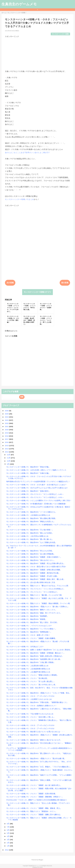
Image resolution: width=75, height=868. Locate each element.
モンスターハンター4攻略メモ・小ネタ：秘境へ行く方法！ (28, 635)
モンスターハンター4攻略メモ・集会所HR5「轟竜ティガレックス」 (32, 610)
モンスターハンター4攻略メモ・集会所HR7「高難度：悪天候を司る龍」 (33, 573)
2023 (7, 420)
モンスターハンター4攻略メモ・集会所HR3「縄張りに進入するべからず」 (34, 740)
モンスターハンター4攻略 (60, 34)
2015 (7, 446)
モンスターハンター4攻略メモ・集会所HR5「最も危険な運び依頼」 (32, 518)
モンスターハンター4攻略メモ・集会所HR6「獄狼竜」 (27, 619)
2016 (7, 442)
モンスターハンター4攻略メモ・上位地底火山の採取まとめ (28, 515)
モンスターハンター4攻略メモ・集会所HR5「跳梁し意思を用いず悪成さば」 (35, 656)
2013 (7, 452)
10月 (9, 461)
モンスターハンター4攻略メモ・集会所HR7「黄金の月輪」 (28, 467)
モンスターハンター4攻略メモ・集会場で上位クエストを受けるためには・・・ (36, 732)
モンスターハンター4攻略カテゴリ (37, 292)
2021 (7, 426)
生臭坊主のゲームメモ (19, 4)
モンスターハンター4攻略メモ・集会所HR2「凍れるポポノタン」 (31, 560)
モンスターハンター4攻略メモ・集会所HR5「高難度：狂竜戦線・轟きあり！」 (36, 653)
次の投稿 (10, 283)
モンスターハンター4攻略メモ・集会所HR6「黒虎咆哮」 (27, 616)
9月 (8, 464)
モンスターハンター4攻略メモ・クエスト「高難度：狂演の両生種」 (31, 794)
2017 (7, 439)
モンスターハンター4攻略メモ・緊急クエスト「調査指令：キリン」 (31, 811)
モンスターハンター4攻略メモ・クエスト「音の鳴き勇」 (27, 678)
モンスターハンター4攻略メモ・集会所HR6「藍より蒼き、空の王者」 (32, 622)
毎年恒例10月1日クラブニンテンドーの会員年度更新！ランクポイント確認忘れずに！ (38, 482)
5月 (8, 833)
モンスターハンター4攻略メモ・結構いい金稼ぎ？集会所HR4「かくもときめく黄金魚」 (39, 650)
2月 (8, 843)
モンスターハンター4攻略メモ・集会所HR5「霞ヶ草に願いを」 (30, 539)
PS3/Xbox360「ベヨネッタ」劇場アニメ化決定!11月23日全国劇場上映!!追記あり (37, 800)
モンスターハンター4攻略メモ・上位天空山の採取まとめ (27, 536)
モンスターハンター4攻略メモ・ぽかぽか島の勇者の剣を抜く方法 (31, 582)
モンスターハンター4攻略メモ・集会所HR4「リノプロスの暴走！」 (32, 629)
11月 (9, 458)
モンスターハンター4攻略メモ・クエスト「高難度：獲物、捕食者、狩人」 (34, 808)
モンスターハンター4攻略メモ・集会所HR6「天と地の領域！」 (30, 530)
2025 (7, 414)
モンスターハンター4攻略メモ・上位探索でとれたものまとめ (29, 699)
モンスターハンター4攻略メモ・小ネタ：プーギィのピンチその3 (30, 725)
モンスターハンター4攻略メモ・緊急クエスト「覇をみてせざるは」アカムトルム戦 (37, 586)
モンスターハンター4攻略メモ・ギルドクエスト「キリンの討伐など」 (32, 592)
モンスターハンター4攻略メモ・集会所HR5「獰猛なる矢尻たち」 (31, 522)
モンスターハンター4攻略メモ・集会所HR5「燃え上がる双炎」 (30, 533)
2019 (7, 433)
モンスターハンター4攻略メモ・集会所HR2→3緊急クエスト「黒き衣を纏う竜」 (36, 758)
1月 (8, 846)
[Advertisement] (37, 53)
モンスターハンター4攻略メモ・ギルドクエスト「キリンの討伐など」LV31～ (35, 497)
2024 (7, 417)
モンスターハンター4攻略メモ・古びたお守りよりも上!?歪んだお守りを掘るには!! (37, 488)
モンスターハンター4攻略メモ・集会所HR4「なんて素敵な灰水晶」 (32, 542)
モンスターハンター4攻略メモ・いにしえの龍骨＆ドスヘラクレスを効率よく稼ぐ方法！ (39, 500)
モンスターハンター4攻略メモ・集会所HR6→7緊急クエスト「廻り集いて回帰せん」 (38, 607)
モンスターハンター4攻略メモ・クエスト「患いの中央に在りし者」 (31, 685)
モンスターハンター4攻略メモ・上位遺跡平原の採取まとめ (28, 672)
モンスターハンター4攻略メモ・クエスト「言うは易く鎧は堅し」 (31, 681)
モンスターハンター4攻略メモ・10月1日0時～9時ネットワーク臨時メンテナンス (36, 470)
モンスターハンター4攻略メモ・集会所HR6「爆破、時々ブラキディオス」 (34, 613)
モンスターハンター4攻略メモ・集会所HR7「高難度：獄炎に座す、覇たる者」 (36, 579)
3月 (8, 840)
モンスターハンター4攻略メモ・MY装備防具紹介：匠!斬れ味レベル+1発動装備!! (36, 504)
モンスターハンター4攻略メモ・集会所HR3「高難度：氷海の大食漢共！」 (34, 557)
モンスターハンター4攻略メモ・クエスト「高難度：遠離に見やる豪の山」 (34, 815)
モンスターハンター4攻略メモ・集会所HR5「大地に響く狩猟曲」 (31, 662)
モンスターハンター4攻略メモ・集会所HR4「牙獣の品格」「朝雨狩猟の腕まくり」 (37, 702)
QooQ (41, 867)
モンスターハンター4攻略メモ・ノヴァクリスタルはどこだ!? (29, 626)
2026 (7, 411)
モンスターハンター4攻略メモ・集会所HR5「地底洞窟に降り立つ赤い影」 (34, 659)
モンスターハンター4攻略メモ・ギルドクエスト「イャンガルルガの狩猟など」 (36, 589)
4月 (8, 836)
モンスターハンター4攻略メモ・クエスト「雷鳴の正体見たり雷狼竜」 (32, 675)
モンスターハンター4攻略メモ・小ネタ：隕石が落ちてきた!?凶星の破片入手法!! (36, 567)
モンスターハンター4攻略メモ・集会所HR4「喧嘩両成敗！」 (29, 632)
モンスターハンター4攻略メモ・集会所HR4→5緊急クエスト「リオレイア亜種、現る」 (39, 693)
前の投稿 (65, 283)
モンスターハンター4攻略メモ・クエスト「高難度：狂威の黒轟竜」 (31, 638)
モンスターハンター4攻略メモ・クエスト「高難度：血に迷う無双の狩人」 (34, 785)
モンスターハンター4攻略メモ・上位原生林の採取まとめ (27, 666)
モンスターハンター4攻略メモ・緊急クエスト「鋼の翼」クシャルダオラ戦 (34, 595)
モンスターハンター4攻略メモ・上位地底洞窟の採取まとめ (28, 669)
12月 (9, 455)
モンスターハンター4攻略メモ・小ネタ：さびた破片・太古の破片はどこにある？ (36, 485)
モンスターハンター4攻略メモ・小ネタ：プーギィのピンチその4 (30, 696)
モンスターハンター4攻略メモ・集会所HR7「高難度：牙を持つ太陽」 (32, 576)
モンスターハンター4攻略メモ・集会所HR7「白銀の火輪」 (28, 473)
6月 (8, 830)
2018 (7, 436)
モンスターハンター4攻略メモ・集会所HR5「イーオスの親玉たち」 (32, 512)
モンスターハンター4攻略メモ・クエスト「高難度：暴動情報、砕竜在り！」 (35, 797)
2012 (7, 850)
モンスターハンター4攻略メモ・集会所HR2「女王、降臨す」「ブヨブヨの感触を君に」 (39, 767)
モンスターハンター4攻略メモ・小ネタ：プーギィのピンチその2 (30, 728)
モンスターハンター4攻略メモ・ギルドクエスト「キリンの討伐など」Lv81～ (35, 494)
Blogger (41, 860)
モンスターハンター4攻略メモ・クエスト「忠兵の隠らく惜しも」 (31, 717)
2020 (7, 430)
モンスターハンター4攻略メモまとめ (19, 199)
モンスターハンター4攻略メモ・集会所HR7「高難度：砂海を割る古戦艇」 (34, 570)
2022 (7, 423)
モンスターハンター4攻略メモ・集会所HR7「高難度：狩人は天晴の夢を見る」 (36, 563)
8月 (8, 824)
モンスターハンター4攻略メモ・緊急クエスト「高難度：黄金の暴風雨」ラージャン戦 (38, 603)
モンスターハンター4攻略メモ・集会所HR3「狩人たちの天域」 (30, 551)
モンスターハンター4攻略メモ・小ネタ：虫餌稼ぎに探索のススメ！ (31, 706)
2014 (7, 449)
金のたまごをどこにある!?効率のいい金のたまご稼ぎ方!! (27, 153)
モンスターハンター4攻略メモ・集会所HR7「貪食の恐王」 (28, 491)
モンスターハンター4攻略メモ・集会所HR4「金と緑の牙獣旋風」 (31, 554)
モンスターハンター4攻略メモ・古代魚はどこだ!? (25, 647)
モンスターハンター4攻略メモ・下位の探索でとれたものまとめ (30, 714)
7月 (8, 827)
